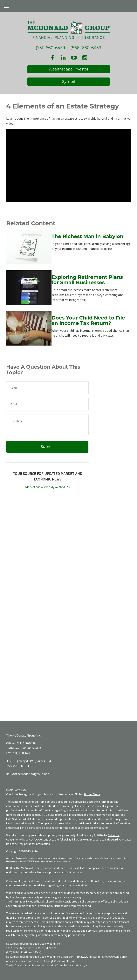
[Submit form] (47, 447)
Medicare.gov (12, 861)
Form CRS (20, 790)
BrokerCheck (92, 794)
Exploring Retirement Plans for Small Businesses (87, 280)
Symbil (69, 82)
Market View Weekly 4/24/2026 (47, 487)
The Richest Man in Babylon (87, 236)
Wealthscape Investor (69, 69)
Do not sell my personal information (28, 844)
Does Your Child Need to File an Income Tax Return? (88, 320)
